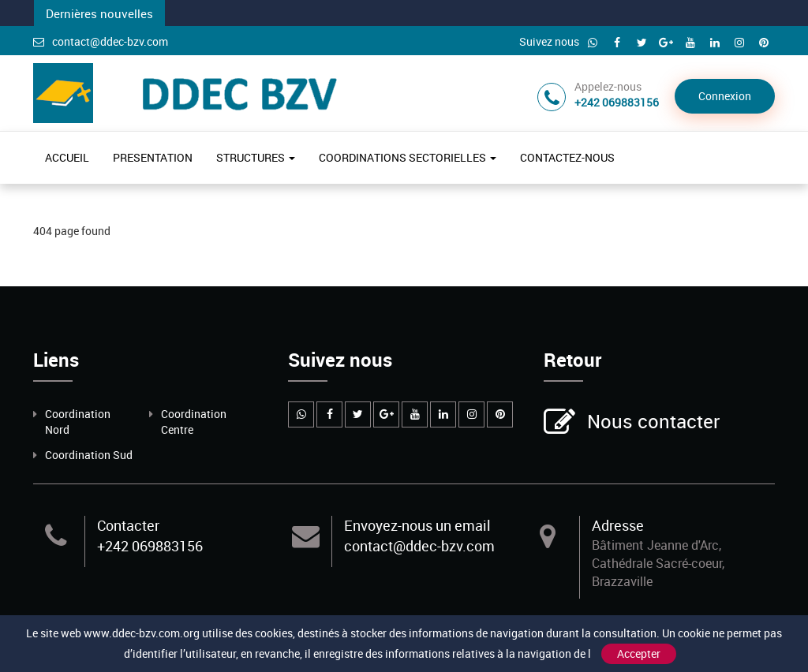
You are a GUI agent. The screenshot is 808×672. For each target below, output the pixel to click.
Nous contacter (651, 423)
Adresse (618, 525)
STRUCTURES (256, 157)
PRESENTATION (153, 157)
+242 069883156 (150, 546)
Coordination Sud (89, 455)
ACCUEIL (67, 157)
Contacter (128, 525)
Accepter (639, 653)
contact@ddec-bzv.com (101, 41)
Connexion (725, 96)
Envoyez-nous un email (417, 525)
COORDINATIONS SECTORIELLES (408, 157)
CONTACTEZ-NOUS (567, 157)
